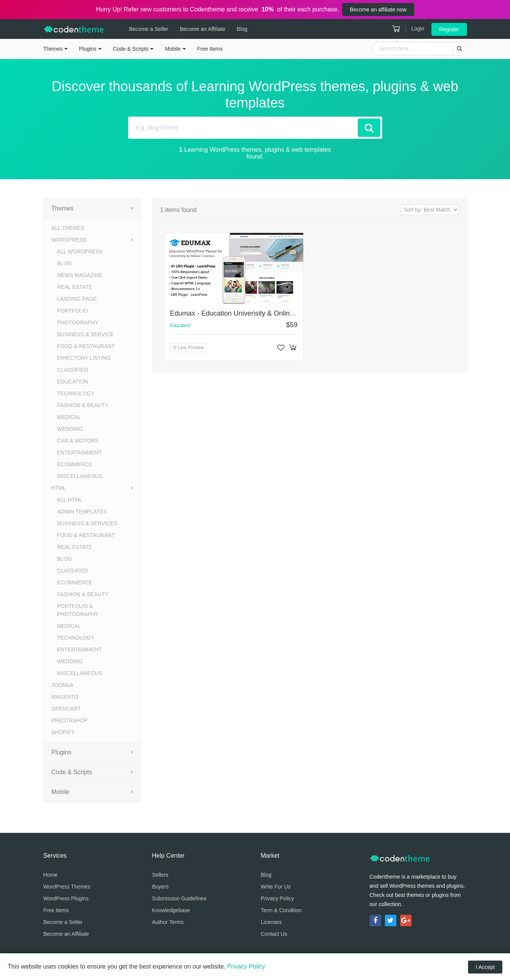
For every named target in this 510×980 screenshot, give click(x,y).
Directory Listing (84, 358)
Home (51, 875)
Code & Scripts (131, 49)
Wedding (70, 429)
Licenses (271, 922)
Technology (76, 393)
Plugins (88, 49)
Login (418, 29)
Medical (69, 417)
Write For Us (276, 887)
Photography (78, 322)
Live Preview (188, 348)
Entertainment (80, 452)
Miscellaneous (80, 476)
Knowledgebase (171, 910)
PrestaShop (70, 720)
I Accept (485, 967)
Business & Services (87, 523)
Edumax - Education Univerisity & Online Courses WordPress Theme (275, 313)
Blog (240, 29)
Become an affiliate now (378, 10)
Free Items (210, 49)
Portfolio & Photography (78, 610)
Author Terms (168, 922)
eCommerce (75, 464)
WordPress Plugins (66, 898)
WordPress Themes (67, 887)
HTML (59, 488)
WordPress (69, 240)
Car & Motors (78, 441)
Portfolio (73, 311)
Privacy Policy (278, 898)
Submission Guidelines (179, 898)
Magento (65, 697)
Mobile (173, 49)
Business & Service (86, 334)
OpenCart (66, 709)
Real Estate (75, 287)
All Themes (68, 228)
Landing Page (77, 299)
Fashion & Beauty (83, 405)
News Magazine (80, 275)
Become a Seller (147, 29)
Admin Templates (82, 512)
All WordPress (80, 252)
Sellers (160, 875)
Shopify (63, 732)
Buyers (161, 887)
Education (73, 382)
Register (449, 29)
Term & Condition (281, 910)
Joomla (63, 685)
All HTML (70, 500)
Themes (53, 49)
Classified (73, 370)
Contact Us (274, 934)
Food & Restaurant (86, 346)
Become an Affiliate (200, 29)
